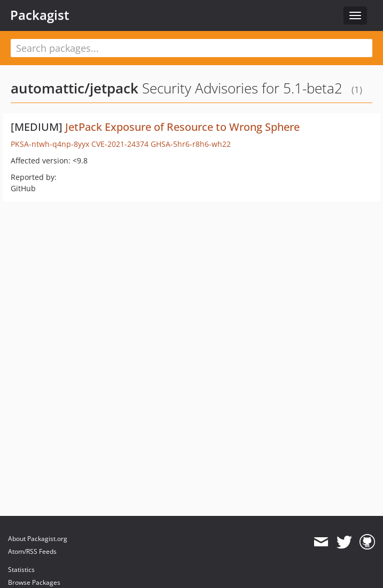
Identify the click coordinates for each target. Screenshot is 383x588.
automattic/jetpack (75, 88)
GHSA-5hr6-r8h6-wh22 (191, 144)
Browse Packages (34, 582)
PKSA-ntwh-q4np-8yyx (50, 144)
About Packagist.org (38, 539)
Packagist (40, 15)
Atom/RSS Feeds (32, 551)
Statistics (21, 570)
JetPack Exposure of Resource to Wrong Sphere (182, 127)
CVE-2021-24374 (120, 144)
